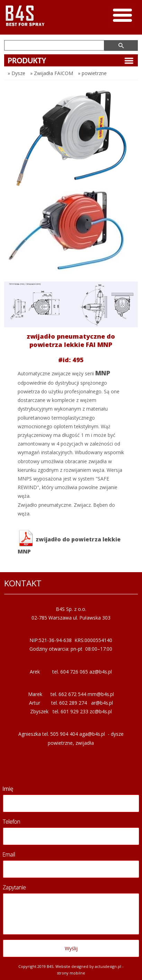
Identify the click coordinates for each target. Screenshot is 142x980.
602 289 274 (73, 703)
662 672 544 (72, 694)
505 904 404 (64, 734)
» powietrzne (92, 73)
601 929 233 (74, 711)
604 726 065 (74, 672)
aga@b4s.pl (92, 734)
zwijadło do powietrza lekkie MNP (69, 543)
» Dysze (16, 73)
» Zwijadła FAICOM (52, 73)
